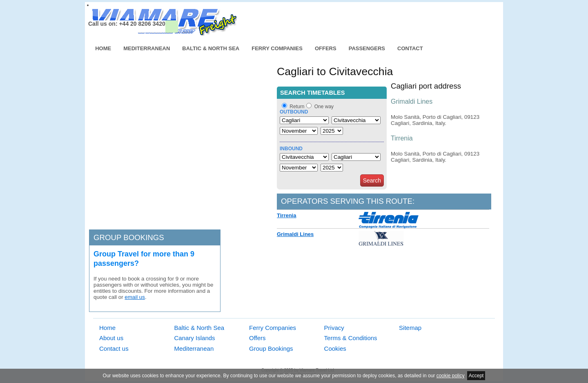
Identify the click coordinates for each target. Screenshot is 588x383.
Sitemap (410, 328)
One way (324, 107)
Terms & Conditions (351, 338)
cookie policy (451, 376)
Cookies (335, 348)
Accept (476, 376)
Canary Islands (195, 338)
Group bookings (129, 237)
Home (103, 48)
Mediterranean (147, 48)
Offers (326, 48)
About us (111, 338)
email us (135, 297)
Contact (410, 48)
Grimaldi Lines (295, 234)
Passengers (367, 48)
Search (372, 180)
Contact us (114, 348)
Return (297, 107)
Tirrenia (286, 215)
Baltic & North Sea (211, 48)
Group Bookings (271, 348)
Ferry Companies (277, 48)
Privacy (334, 328)
